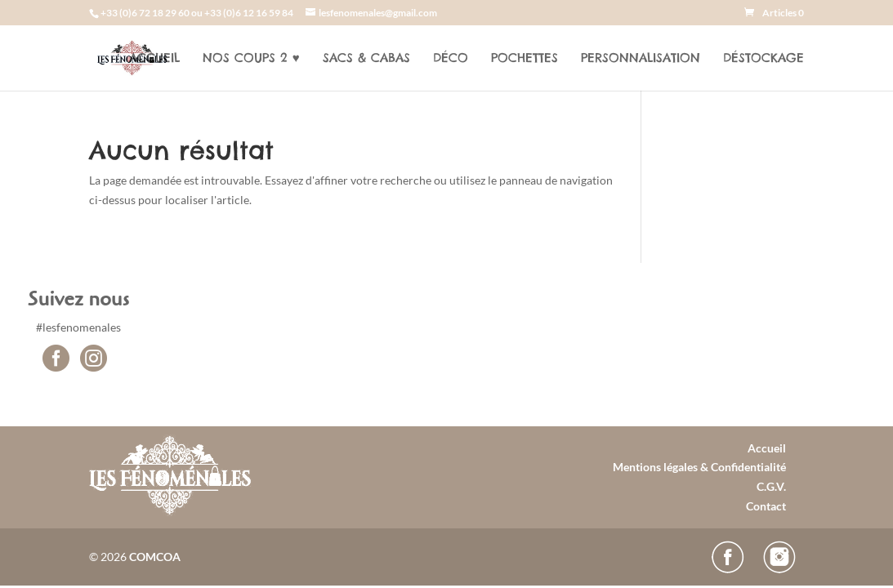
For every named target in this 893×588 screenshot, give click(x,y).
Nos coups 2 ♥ (251, 59)
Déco (451, 59)
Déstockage (764, 59)
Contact (766, 506)
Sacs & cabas (366, 59)
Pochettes (525, 59)
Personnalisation (641, 59)
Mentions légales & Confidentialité (699, 467)
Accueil (154, 59)
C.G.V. (771, 486)
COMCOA (155, 557)
